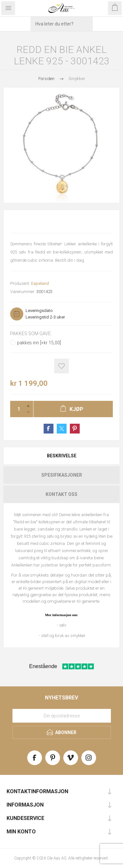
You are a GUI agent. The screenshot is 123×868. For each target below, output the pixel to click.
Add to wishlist (61, 366)
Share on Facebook (49, 429)
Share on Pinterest (75, 429)
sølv (63, 625)
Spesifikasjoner (62, 475)
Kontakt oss (61, 494)
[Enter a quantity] (17, 409)
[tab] (61, 456)
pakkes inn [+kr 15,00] (39, 343)
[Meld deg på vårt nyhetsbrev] (62, 716)
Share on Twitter (62, 429)
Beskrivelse (62, 456)
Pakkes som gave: (31, 334)
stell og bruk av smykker (63, 636)
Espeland (40, 283)
